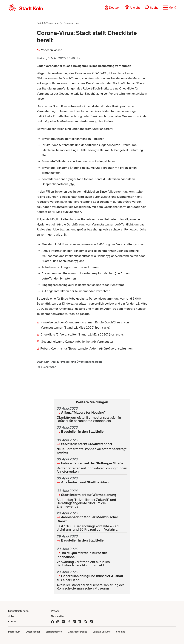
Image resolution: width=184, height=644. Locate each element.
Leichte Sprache (102, 632)
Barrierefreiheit (54, 632)
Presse (55, 611)
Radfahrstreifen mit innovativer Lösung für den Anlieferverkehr (92, 465)
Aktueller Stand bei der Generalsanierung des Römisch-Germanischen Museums (92, 580)
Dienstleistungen (18, 611)
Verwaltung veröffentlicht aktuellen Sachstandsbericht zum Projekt (92, 557)
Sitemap (121, 632)
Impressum (14, 632)
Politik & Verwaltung (48, 23)
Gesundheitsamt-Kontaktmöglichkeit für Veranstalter (77, 342)
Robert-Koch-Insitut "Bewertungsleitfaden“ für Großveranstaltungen (87, 348)
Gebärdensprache (77, 632)
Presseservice (71, 23)
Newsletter (58, 616)
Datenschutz (33, 632)
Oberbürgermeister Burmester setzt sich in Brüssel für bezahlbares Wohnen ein (92, 415)
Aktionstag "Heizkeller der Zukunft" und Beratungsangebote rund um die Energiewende (92, 499)
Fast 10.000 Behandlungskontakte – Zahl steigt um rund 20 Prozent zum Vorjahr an (92, 521)
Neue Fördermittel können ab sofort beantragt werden (92, 446)
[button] (170, 8)
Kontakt (13, 621)
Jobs (11, 616)
